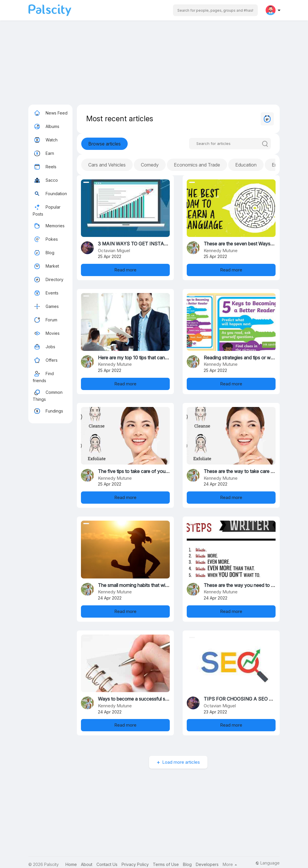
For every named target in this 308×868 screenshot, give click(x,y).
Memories (49, 226)
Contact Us (107, 864)
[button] (215, 10)
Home (71, 864)
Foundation (50, 194)
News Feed (50, 113)
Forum (45, 320)
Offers (45, 360)
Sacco (45, 180)
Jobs (44, 347)
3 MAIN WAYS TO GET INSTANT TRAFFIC (145, 244)
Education (246, 165)
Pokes (45, 239)
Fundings (48, 411)
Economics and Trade (197, 165)
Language (268, 863)
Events (46, 293)
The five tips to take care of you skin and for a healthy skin (159, 471)
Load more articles (181, 762)
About (87, 864)
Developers (207, 864)
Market (46, 266)
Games (46, 306)
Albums (46, 127)
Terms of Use (166, 864)
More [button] (230, 864)
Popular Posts (47, 210)
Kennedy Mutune (221, 251)
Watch (45, 140)
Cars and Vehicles (107, 165)
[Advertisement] (154, 64)
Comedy (150, 165)
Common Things (48, 395)
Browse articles (104, 144)
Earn (43, 153)
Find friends (43, 376)
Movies (46, 333)
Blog (44, 253)
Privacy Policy (135, 864)
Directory (48, 280)
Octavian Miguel (114, 251)
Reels (45, 167)
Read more (125, 270)
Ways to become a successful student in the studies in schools (164, 699)
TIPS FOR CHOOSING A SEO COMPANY (248, 699)
